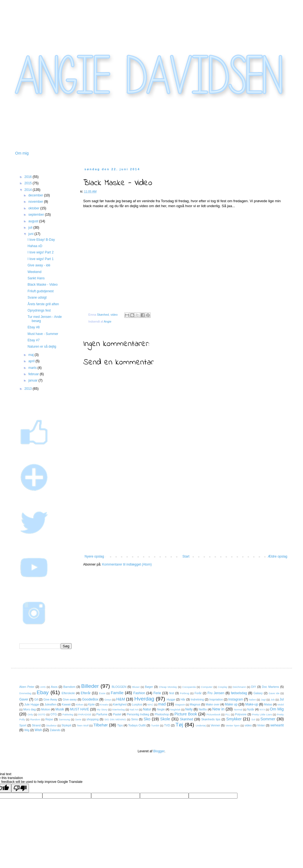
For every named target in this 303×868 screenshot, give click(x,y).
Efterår (86, 693)
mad (162, 704)
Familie (117, 693)
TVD (167, 725)
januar (33, 380)
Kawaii (66, 704)
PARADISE (85, 714)
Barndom (69, 687)
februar (34, 374)
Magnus (195, 704)
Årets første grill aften (43, 304)
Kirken (80, 705)
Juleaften (50, 704)
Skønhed (103, 315)
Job (273, 700)
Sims (134, 719)
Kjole (91, 704)
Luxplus (137, 704)
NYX (262, 709)
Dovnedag (25, 693)
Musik (60, 709)
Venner (215, 725)
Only (30, 714)
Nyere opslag (94, 556)
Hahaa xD (35, 246)
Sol (253, 719)
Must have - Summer (43, 334)
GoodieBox (90, 699)
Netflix (203, 709)
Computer (207, 687)
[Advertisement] (186, 520)
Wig (27, 730)
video (114, 315)
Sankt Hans (36, 278)
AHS (43, 687)
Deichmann (239, 687)
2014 (29, 190)
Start (186, 556)
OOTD (42, 714)
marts (33, 368)
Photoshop (162, 714)
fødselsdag (239, 693)
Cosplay (223, 687)
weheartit (277, 725)
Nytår (251, 709)
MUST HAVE (79, 709)
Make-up (252, 704)
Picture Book (186, 714)
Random (35, 719)
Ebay (43, 692)
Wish (38, 730)
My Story (102, 709)
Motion (45, 709)
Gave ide (274, 693)
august (34, 221)
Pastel (117, 714)
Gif (36, 699)
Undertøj (201, 725)
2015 (29, 183)
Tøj (179, 725)
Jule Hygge (32, 704)
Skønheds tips (211, 719)
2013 (29, 389)
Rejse (49, 719)
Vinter (261, 725)
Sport (23, 725)
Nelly (189, 709)
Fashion (139, 693)
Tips (120, 725)
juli (31, 228)
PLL (228, 714)
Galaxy (258, 693)
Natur (147, 709)
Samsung (64, 719)
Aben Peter (27, 687)
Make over (213, 704)
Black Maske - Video (43, 285)
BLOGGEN (119, 687)
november (36, 202)
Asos (54, 687)
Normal (238, 709)
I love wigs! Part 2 (41, 252)
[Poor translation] (20, 788)
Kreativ (104, 705)
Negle (161, 709)
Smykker (234, 719)
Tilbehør (101, 725)
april (32, 361)
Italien (253, 700)
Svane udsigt (37, 298)
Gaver (24, 699)
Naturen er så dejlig (42, 347)
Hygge (171, 699)
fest (172, 693)
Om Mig (277, 709)
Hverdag (144, 699)
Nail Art (134, 709)
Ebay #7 (34, 340)
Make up (231, 704)
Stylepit (66, 725)
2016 (29, 177)
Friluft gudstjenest (41, 291)
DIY (254, 687)
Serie (78, 719)
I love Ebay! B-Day (41, 240)
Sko (147, 719)
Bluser (136, 687)
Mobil (281, 705)
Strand (36, 725)
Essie (102, 693)
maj (32, 355)
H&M (121, 699)
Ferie (157, 693)
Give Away (50, 699)
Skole (165, 719)
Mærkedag (118, 709)
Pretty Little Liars (262, 714)
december (36, 195)
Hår (183, 699)
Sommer (268, 719)
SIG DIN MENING (115, 719)
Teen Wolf (83, 725)
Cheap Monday (168, 687)
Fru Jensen (216, 693)
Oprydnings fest (39, 310)
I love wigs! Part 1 (41, 259)
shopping (93, 719)
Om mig (22, 153)
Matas (268, 704)
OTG (54, 714)
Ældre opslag (278, 556)
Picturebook (214, 714)
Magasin (180, 705)
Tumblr (155, 725)
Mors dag (30, 709)
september (37, 215)
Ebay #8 (34, 327)
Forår (198, 693)
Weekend (34, 272)
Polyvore (241, 714)
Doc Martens (270, 687)
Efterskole (68, 693)
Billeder (90, 686)
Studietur (51, 725)
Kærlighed (120, 704)
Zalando (55, 730)
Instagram (236, 699)
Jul (282, 699)
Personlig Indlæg (138, 714)
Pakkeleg (68, 714)
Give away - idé (39, 265)
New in (218, 709)
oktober (34, 208)
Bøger (149, 687)
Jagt (263, 700)
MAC (150, 705)
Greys (108, 700)
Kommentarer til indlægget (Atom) (127, 564)
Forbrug (185, 693)
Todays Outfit (137, 725)
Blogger (159, 751)
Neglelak (175, 709)
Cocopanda (189, 687)
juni (31, 234)
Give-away (70, 699)
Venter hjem (233, 725)
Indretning (197, 699)
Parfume (102, 714)
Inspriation (216, 699)
